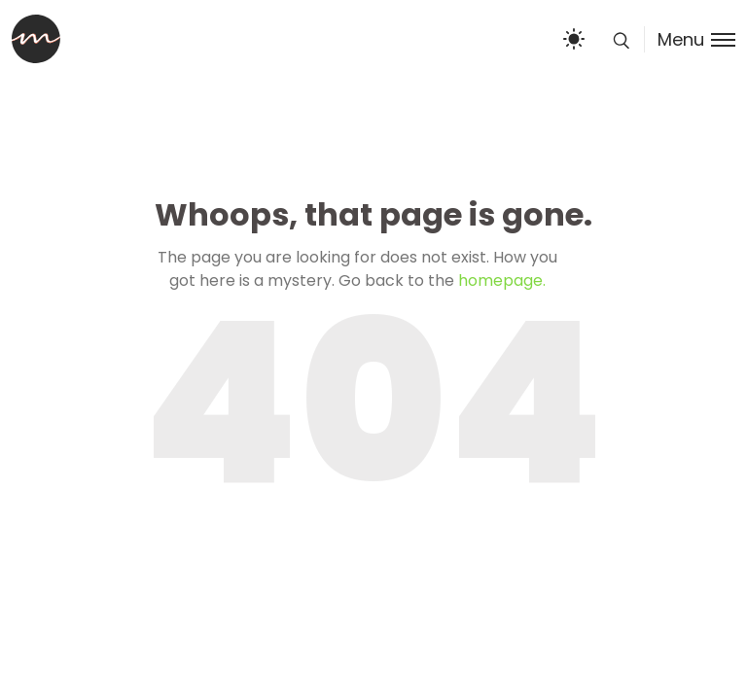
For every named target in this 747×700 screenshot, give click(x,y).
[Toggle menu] (690, 39)
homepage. (502, 280)
